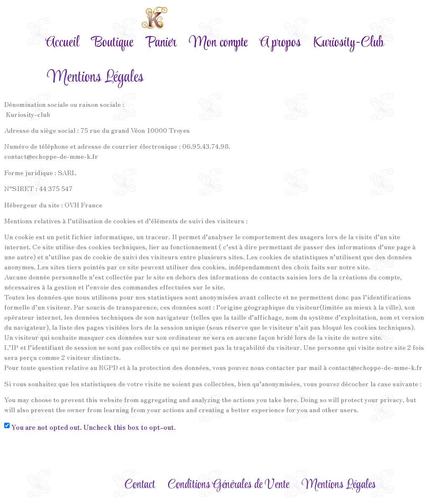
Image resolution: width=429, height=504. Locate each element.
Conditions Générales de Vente (228, 485)
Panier (161, 43)
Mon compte (218, 43)
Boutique (112, 43)
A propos (280, 43)
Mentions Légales (339, 485)
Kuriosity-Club (349, 43)
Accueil (62, 43)
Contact (140, 485)
